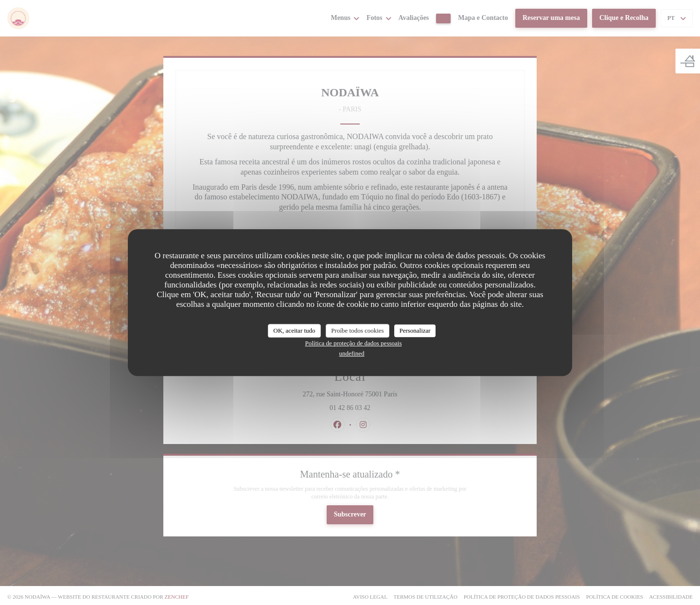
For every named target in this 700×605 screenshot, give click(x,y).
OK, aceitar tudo (294, 330)
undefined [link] (352, 353)
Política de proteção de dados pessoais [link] (354, 343)
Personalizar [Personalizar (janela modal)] (415, 330)
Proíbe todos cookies (357, 330)
